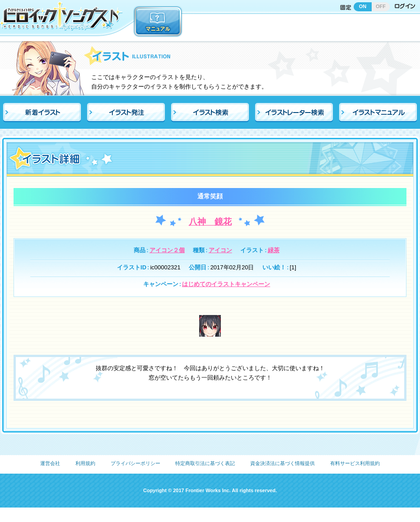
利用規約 (85, 463)
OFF (381, 6)
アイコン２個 (167, 250)
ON (363, 6)
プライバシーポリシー (135, 463)
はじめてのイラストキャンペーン (226, 284)
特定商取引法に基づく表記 (205, 463)
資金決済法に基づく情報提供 (282, 463)
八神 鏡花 (210, 222)
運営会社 (50, 463)
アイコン (220, 250)
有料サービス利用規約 (355, 463)
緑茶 (274, 250)
